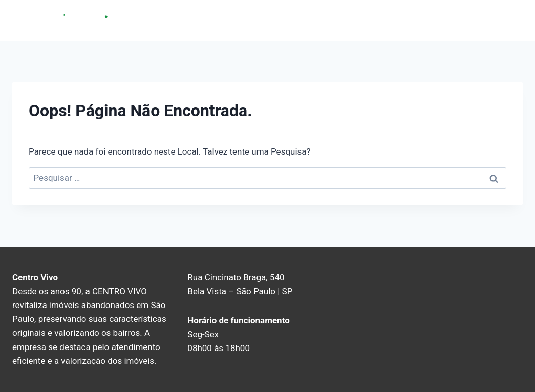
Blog (509, 20)
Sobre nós (429, 20)
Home (388, 20)
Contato (474, 20)
